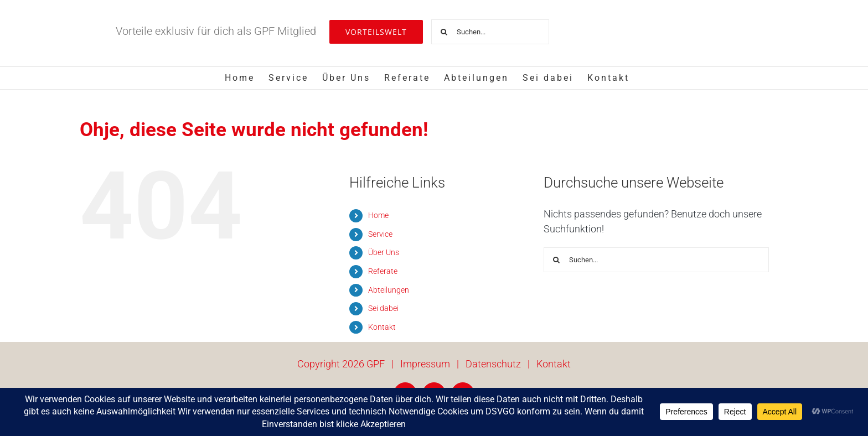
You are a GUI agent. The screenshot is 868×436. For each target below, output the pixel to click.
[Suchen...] (490, 32)
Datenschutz (493, 364)
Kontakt (382, 327)
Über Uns (384, 252)
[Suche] (444, 32)
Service (380, 234)
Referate (383, 271)
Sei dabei (383, 308)
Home (378, 215)
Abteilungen (389, 290)
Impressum (425, 364)
